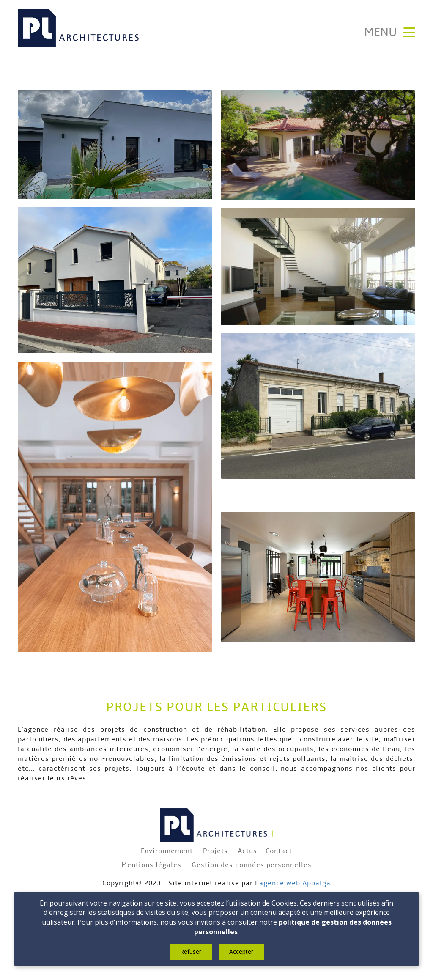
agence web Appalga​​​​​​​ (295, 883)
